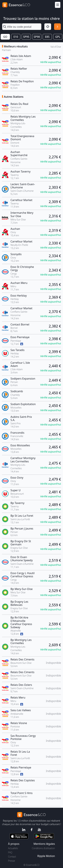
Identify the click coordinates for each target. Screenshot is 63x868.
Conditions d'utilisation (43, 848)
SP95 (26, 37)
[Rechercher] (57, 27)
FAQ (10, 852)
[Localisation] (48, 27)
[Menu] (58, 5)
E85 (47, 37)
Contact (12, 857)
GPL (58, 37)
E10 (16, 37)
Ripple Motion (46, 856)
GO (5, 37)
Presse (12, 861)
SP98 (37, 37)
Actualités (13, 848)
